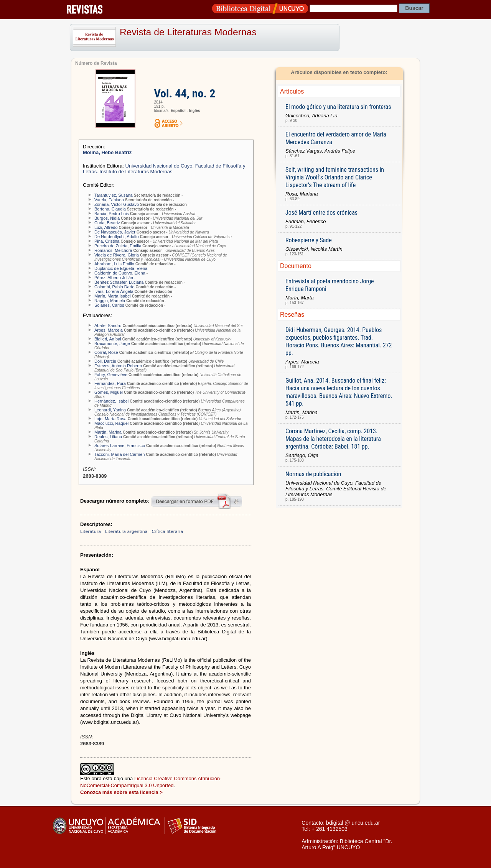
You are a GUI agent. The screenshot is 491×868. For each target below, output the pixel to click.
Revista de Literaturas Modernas (188, 32)
